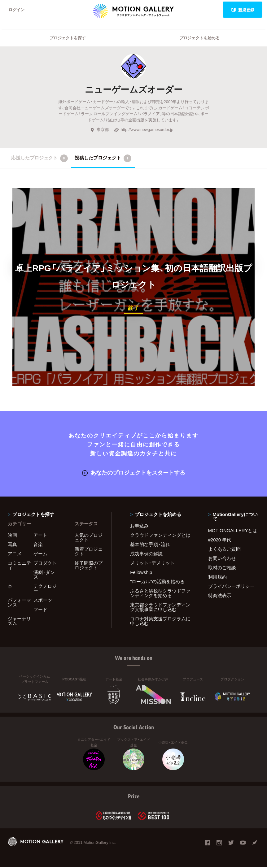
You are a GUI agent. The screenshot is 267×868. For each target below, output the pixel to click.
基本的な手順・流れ (150, 545)
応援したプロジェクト (39, 159)
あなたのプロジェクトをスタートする (134, 473)
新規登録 (243, 10)
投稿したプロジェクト (103, 159)
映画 (12, 536)
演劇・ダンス (44, 576)
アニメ (15, 555)
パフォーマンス (19, 603)
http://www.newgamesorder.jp (144, 130)
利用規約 (217, 578)
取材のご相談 (222, 569)
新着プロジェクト (89, 552)
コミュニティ (19, 566)
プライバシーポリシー (231, 587)
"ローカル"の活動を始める (157, 583)
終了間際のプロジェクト (89, 566)
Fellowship (141, 573)
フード (40, 610)
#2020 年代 (220, 541)
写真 (12, 545)
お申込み (139, 527)
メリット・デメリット (152, 564)
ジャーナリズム (19, 622)
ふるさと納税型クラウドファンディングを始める (160, 594)
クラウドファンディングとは (160, 536)
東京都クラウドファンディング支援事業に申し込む (160, 608)
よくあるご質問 (224, 550)
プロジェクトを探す (68, 39)
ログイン (17, 10)
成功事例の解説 (146, 555)
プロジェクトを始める (199, 39)
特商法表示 (220, 597)
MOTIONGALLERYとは (233, 532)
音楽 (38, 545)
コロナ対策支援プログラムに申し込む (160, 622)
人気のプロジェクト (89, 538)
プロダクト (45, 564)
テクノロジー (45, 590)
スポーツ (43, 601)
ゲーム (40, 555)
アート (40, 536)
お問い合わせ (222, 559)
